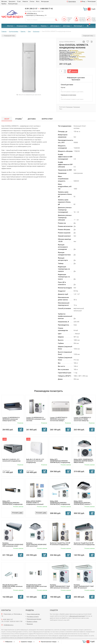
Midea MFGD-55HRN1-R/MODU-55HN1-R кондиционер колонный (35, 503)
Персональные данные (34, 619)
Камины (44, 26)
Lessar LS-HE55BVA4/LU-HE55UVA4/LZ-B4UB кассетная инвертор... (83, 419)
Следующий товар (89, 36)
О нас (19, 1)
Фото (38, 1)
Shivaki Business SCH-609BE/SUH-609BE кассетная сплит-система (36, 586)
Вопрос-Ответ (47, 119)
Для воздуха (55, 26)
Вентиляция (78, 26)
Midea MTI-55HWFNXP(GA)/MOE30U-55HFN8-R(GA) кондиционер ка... (60, 462)
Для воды (67, 26)
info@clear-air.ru (32, 13)
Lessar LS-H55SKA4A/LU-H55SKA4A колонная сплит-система (36, 419)
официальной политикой (77, 616)
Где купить (12, 1)
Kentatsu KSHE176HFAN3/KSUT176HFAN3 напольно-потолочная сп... (60, 587)
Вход (83, 1)
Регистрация (92, 1)
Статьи (32, 1)
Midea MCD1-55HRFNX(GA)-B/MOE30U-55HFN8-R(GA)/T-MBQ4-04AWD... (84, 461)
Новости (25, 1)
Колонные (69, 107)
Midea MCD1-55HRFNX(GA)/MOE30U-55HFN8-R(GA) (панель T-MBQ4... (83, 503)
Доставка (32, 119)
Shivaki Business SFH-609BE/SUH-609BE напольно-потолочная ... (13, 586)
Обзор (7, 119)
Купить (74, 71)
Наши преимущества (33, 614)
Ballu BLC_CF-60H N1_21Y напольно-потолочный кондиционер (35, 461)
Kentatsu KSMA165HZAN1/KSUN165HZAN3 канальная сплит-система (13, 545)
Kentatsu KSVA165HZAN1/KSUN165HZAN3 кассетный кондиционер (36, 545)
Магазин (4, 1)
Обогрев (34, 26)
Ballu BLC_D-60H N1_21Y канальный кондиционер (11, 460)
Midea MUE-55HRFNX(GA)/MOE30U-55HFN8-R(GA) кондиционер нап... (60, 503)
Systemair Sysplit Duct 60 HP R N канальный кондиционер (84, 544)
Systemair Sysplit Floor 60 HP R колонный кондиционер (60, 544)
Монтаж (10, 26)
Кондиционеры (22, 26)
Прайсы (4, 4)
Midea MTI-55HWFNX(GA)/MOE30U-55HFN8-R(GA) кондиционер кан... (13, 503)
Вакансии (30, 624)
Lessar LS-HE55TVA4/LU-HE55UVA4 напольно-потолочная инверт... (59, 419)
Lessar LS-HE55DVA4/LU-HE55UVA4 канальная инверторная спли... (11, 419)
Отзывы (19, 119)
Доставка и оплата (33, 617)
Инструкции (45, 1)
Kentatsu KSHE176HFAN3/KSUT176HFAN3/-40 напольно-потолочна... (84, 587)
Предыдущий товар (9, 36)
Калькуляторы (13, 4)
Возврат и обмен (32, 621)
